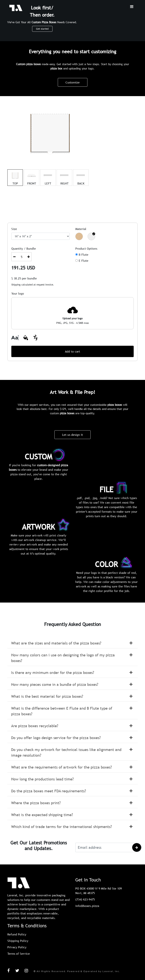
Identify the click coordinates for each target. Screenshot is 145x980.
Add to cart (72, 351)
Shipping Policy (18, 941)
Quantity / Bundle (24, 248)
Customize (73, 82)
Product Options (86, 248)
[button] (72, 643)
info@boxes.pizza (87, 906)
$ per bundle (24, 278)
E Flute (84, 261)
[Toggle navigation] (132, 7)
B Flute (84, 255)
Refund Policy (17, 934)
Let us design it (72, 435)
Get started (42, 29)
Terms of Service (19, 954)
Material (81, 229)
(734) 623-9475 (85, 899)
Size (14, 229)
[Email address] (104, 847)
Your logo (18, 293)
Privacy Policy (17, 947)
